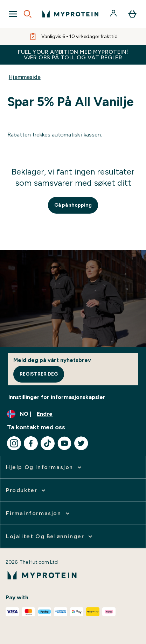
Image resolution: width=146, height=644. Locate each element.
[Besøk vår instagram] (14, 443)
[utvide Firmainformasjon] (39, 513)
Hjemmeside (25, 77)
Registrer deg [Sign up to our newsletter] (39, 374)
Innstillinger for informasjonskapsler (57, 397)
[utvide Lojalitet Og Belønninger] (50, 536)
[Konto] (114, 14)
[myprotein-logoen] (70, 14)
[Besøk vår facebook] (31, 443)
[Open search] (28, 14)
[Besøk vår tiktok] (48, 443)
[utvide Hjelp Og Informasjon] (44, 467)
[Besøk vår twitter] (81, 443)
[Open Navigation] (13, 14)
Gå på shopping (73, 205)
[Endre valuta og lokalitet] (73, 414)
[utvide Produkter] (26, 490)
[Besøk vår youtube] (64, 443)
